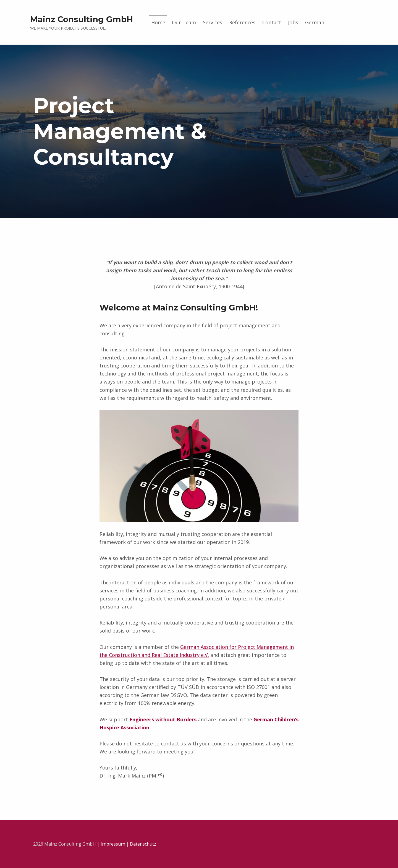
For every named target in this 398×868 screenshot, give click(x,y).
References (242, 22)
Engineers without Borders (163, 719)
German (315, 22)
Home (158, 22)
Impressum (113, 844)
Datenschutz (143, 844)
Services (213, 22)
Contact (272, 22)
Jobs (293, 22)
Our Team (184, 22)
